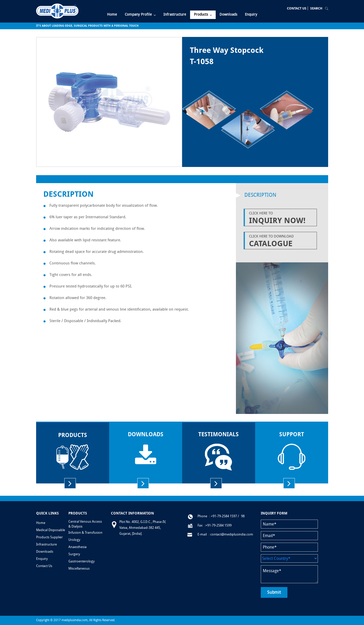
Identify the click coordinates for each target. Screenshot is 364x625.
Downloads (45, 552)
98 (243, 516)
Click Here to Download (282, 241)
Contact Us (297, 8)
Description (260, 195)
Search (316, 8)
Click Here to (282, 218)
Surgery (74, 554)
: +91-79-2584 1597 (223, 516)
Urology (74, 540)
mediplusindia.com (75, 620)
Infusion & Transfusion (85, 533)
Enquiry (42, 559)
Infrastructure (46, 544)
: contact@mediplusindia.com (231, 534)
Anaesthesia (77, 547)
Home (41, 523)
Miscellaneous (79, 568)
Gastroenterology (81, 561)
